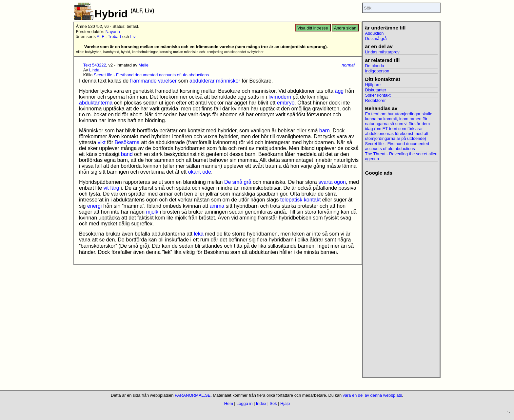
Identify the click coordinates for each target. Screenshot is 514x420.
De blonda (374, 66)
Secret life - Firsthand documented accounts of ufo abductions (151, 75)
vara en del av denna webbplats (373, 395)
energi (94, 206)
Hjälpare (373, 85)
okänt (195, 172)
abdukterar (202, 81)
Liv (133, 37)
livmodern (280, 97)
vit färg (111, 188)
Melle (143, 65)
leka (198, 234)
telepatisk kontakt (301, 200)
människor (228, 81)
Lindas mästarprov (382, 52)
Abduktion (374, 33)
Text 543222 (95, 65)
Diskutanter (376, 90)
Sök (273, 403)
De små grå (238, 182)
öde (207, 172)
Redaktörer (375, 100)
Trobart (115, 37)
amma (217, 206)
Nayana (113, 32)
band (127, 154)
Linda (94, 70)
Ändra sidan (345, 28)
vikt (102, 142)
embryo (286, 103)
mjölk (152, 212)
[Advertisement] (401, 274)
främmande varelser (153, 81)
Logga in (244, 403)
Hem (229, 403)
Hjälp (285, 403)
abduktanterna (96, 103)
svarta (326, 182)
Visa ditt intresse (313, 28)
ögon (340, 182)
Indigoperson (377, 71)
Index (261, 403)
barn (325, 131)
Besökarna (127, 142)
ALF (100, 37)
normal (348, 65)
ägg (339, 91)
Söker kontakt (378, 95)
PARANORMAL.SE (193, 395)
